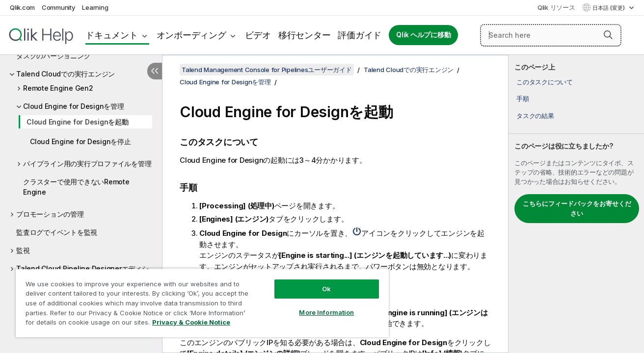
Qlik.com (22, 7)
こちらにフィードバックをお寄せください (577, 208)
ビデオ (258, 35)
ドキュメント (112, 35)
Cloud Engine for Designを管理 (74, 106)
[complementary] (576, 204)
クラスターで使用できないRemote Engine (76, 187)
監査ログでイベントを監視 (57, 232)
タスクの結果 (535, 116)
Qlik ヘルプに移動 (423, 35)
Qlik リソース (556, 7)
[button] (608, 35)
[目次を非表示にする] (155, 71)
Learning (95, 7)
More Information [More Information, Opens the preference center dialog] (326, 312)
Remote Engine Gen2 (58, 88)
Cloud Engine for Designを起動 (78, 122)
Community (59, 7)
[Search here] (551, 35)
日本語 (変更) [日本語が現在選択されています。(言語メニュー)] (609, 8)
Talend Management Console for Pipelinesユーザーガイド (267, 70)
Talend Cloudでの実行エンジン (66, 74)
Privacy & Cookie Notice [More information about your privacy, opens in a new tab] (191, 322)
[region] (202, 303)
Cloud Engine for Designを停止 (80, 141)
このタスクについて (545, 82)
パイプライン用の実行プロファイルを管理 (87, 164)
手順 (523, 99)
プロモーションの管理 (50, 214)
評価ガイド (360, 35)
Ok (326, 289)
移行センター (305, 35)
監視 (23, 250)
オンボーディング (191, 35)
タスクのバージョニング (53, 56)
